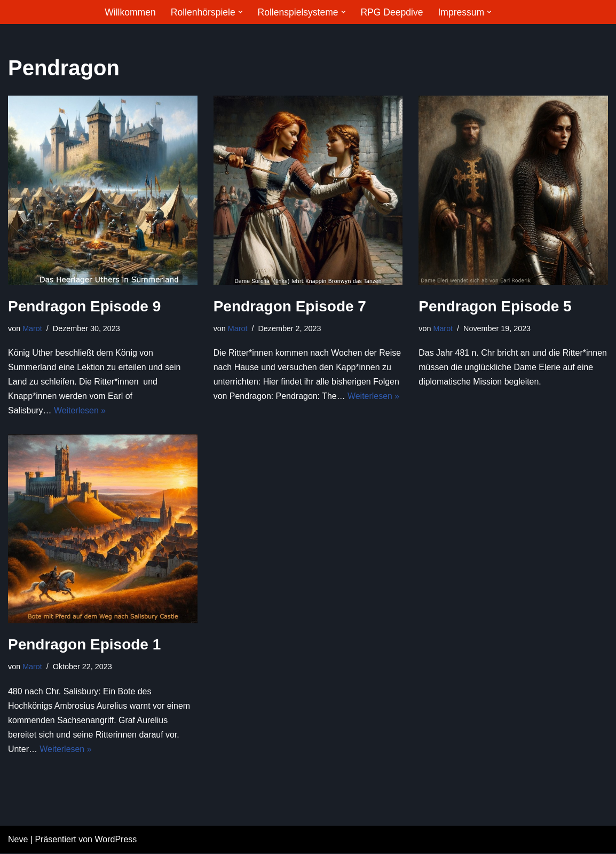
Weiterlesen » (80, 411)
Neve (18, 840)
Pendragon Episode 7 (290, 306)
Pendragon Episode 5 (495, 306)
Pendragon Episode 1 (84, 645)
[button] (240, 12)
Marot (32, 328)
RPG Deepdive (392, 12)
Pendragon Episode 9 (84, 306)
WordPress (116, 840)
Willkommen (130, 12)
